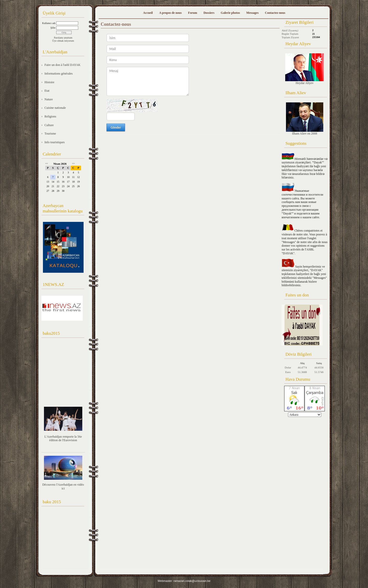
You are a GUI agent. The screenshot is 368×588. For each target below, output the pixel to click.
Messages (252, 13)
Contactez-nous (275, 13)
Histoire (49, 82)
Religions (50, 116)
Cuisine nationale (55, 108)
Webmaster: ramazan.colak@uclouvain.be (184, 581)
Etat (47, 91)
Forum (193, 13)
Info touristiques (55, 142)
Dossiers (209, 13)
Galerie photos (230, 13)
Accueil (148, 13)
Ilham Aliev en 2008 (305, 119)
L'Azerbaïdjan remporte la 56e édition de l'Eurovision (63, 439)
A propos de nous (170, 13)
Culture (49, 125)
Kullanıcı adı (49, 23)
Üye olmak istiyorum (63, 41)
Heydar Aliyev (304, 69)
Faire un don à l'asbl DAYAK (62, 65)
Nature (49, 99)
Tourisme (50, 134)
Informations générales (59, 74)
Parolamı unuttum (63, 38)
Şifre (53, 28)
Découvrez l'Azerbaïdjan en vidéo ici (63, 487)
